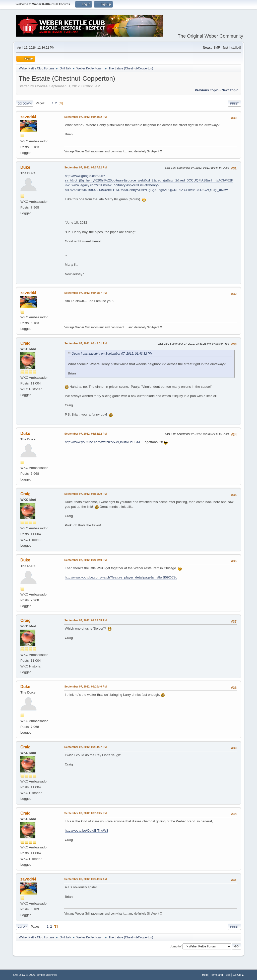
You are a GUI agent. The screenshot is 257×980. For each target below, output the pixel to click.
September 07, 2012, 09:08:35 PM (85, 620)
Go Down (25, 104)
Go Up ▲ (239, 975)
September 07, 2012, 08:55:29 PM (85, 494)
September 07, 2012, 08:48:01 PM (85, 343)
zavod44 (28, 117)
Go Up (22, 927)
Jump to (176, 946)
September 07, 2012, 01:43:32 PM (85, 117)
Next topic (230, 90)
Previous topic (207, 90)
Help (205, 975)
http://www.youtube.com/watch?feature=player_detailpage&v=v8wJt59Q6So (121, 577)
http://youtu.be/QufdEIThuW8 (86, 830)
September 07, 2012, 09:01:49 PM (85, 560)
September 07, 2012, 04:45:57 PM (85, 293)
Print (234, 104)
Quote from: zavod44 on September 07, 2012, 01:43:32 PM (112, 354)
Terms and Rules (220, 975)
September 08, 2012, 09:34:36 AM (85, 879)
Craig (25, 343)
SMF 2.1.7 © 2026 (24, 975)
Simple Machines (47, 975)
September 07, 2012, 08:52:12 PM (85, 434)
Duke (25, 167)
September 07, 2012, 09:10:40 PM (85, 687)
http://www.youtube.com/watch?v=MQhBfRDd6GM (102, 442)
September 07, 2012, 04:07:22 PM (85, 167)
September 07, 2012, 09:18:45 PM (85, 813)
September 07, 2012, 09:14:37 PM (85, 747)
